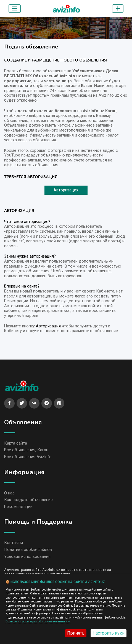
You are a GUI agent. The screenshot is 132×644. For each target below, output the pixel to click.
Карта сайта (16, 443)
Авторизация (66, 190)
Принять (76, 633)
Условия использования (27, 556)
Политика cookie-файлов (28, 550)
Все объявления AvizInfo (28, 457)
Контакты (14, 543)
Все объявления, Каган (26, 450)
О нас (9, 493)
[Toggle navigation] (15, 9)
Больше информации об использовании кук (38, 621)
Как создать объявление (28, 500)
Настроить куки (109, 633)
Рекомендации (18, 507)
